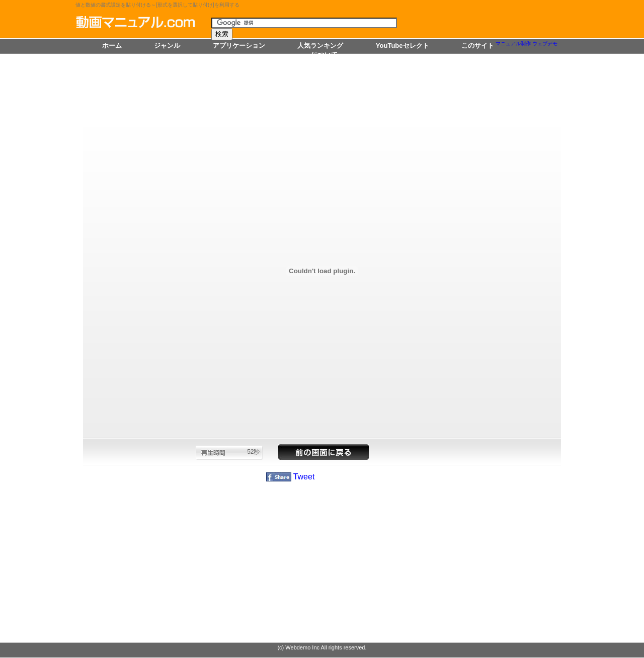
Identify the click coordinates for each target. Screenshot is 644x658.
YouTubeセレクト (403, 46)
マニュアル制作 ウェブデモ (527, 44)
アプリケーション (239, 46)
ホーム (112, 46)
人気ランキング (320, 46)
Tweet (304, 477)
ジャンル (167, 46)
